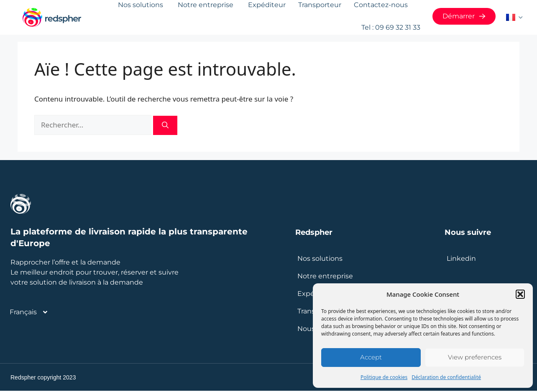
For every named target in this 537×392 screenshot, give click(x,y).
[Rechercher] (165, 127)
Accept (371, 357)
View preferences (475, 357)
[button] (520, 294)
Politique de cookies (384, 377)
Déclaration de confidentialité (446, 377)
